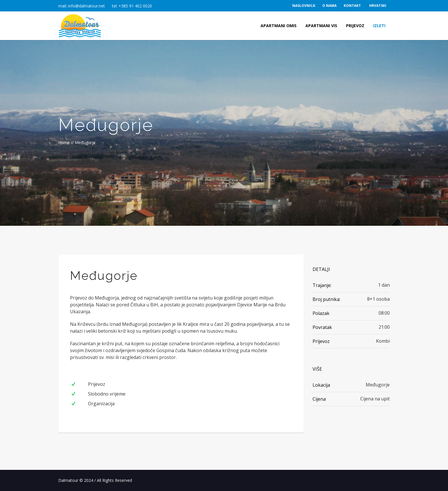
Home (64, 142)
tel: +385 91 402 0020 (132, 6)
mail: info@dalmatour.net (82, 6)
